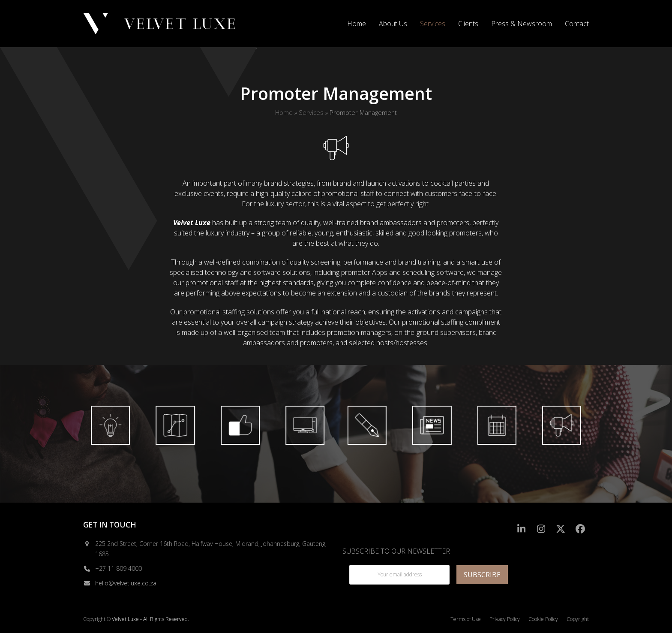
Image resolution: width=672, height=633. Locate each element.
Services (311, 112)
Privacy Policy (505, 619)
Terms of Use (466, 619)
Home (284, 112)
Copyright (578, 619)
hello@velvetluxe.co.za (126, 583)
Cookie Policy (543, 619)
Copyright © (97, 619)
